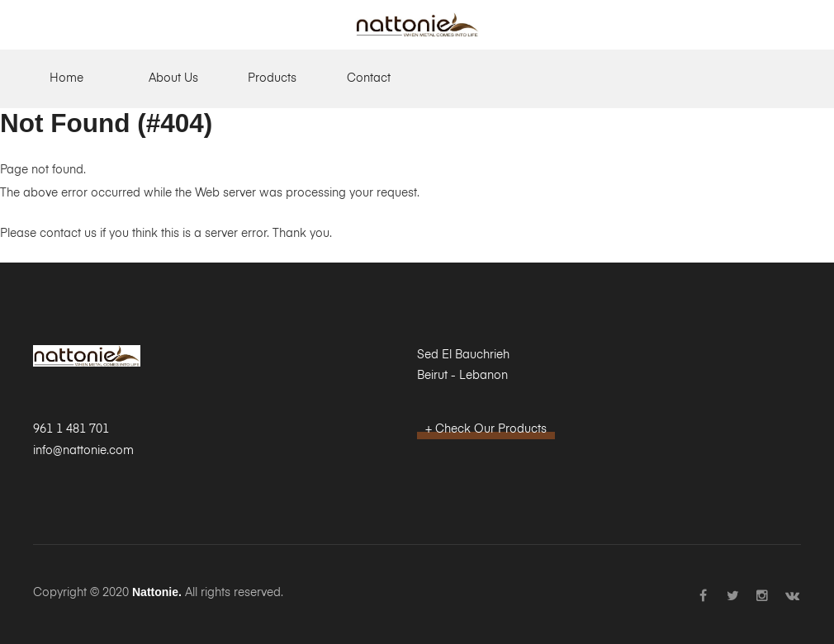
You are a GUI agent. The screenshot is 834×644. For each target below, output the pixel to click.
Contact (369, 78)
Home (66, 78)
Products (272, 78)
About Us (173, 78)
